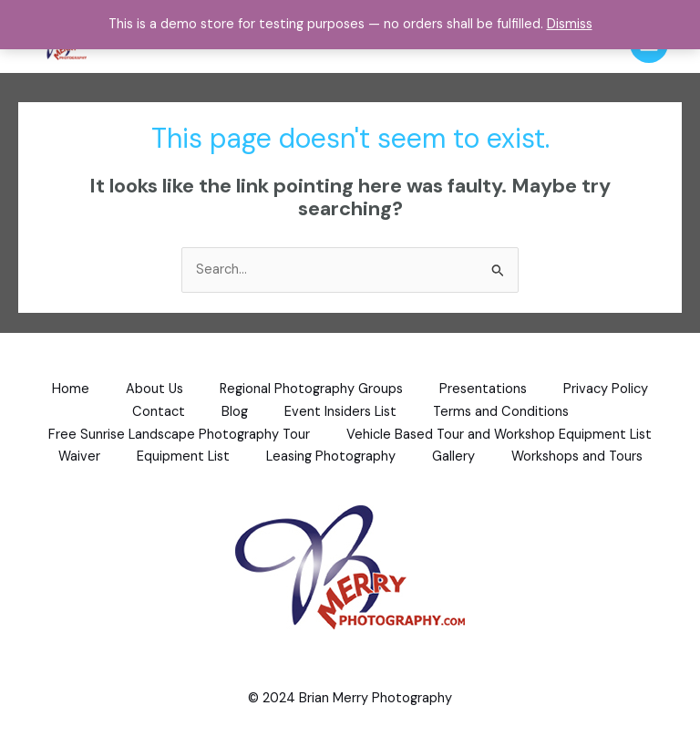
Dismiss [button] (570, 24)
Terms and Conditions (501, 412)
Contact (159, 412)
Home (71, 389)
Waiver (79, 456)
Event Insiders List (340, 412)
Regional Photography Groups (311, 389)
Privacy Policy (606, 389)
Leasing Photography (331, 456)
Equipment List (183, 456)
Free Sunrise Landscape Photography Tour (179, 435)
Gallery (453, 456)
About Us (154, 389)
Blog (235, 412)
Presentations (483, 389)
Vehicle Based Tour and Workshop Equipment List (499, 435)
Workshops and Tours (577, 456)
